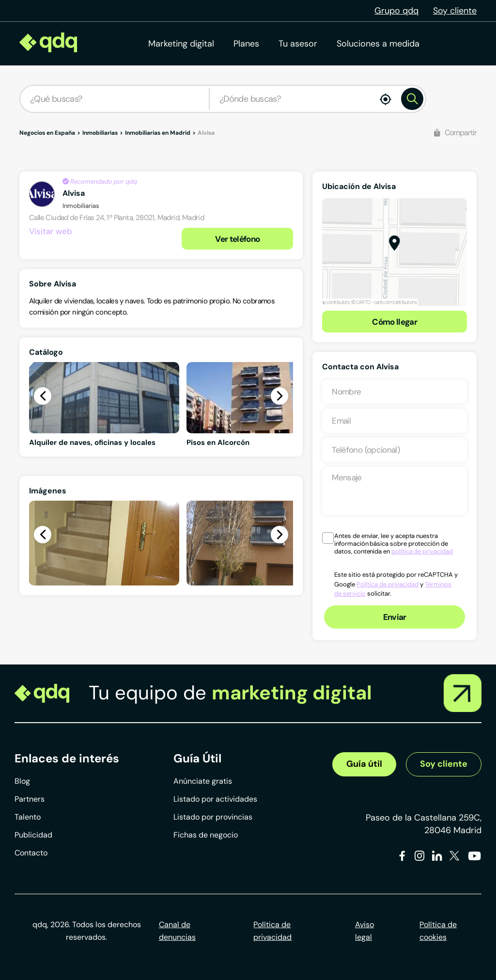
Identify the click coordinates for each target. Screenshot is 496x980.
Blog (22, 781)
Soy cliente (455, 11)
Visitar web (51, 231)
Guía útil (364, 764)
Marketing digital (181, 44)
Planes (246, 44)
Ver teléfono (237, 239)
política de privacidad (422, 551)
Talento (28, 817)
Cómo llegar (395, 322)
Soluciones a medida (378, 44)
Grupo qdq (396, 11)
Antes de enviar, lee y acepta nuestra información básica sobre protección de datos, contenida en (393, 544)
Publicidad (33, 835)
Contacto (31, 853)
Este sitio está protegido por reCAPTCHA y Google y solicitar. (396, 584)
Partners (30, 799)
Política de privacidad (387, 584)
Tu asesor (298, 44)
